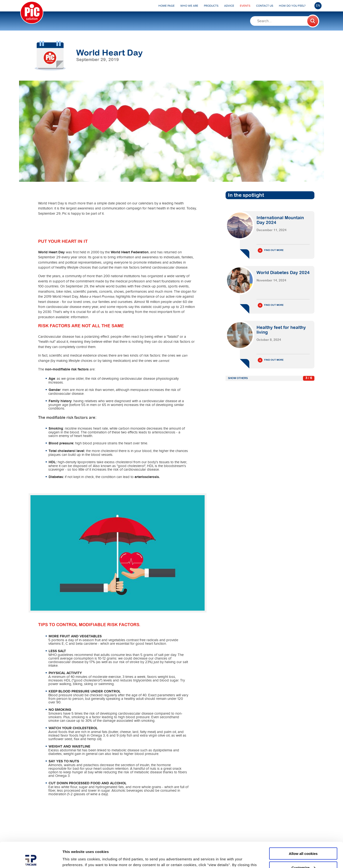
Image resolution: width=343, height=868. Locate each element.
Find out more (271, 250)
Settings (70, 858)
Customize (303, 842)
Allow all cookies (303, 828)
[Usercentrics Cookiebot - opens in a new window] (31, 859)
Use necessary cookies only (303, 856)
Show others (238, 378)
